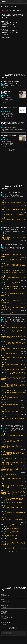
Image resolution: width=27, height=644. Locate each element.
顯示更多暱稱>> (14, 628)
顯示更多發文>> (14, 150)
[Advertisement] (13, 57)
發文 (11, 11)
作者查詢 (6, 6)
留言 (15, 11)
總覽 (3, 11)
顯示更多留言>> (14, 552)
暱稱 (20, 11)
